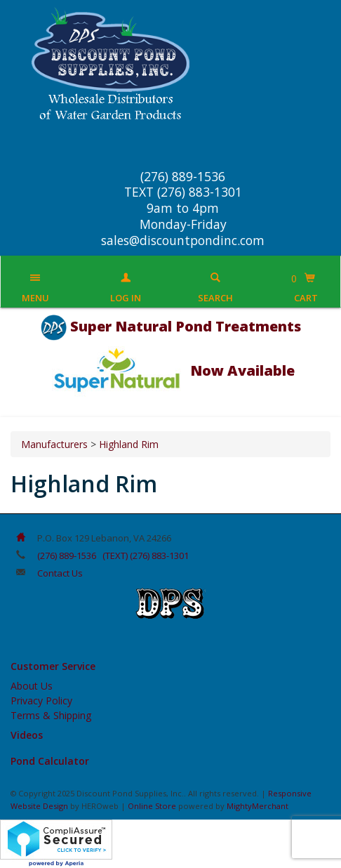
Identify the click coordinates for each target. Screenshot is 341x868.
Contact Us (60, 573)
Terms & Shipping (51, 715)
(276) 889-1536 (67, 555)
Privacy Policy (41, 701)
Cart (306, 298)
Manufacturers (54, 444)
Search (215, 298)
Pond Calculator (50, 761)
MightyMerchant (258, 806)
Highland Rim (129, 444)
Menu (35, 298)
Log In (126, 298)
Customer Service (53, 666)
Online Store (152, 806)
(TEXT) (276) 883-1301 (146, 555)
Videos (27, 735)
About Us (32, 686)
